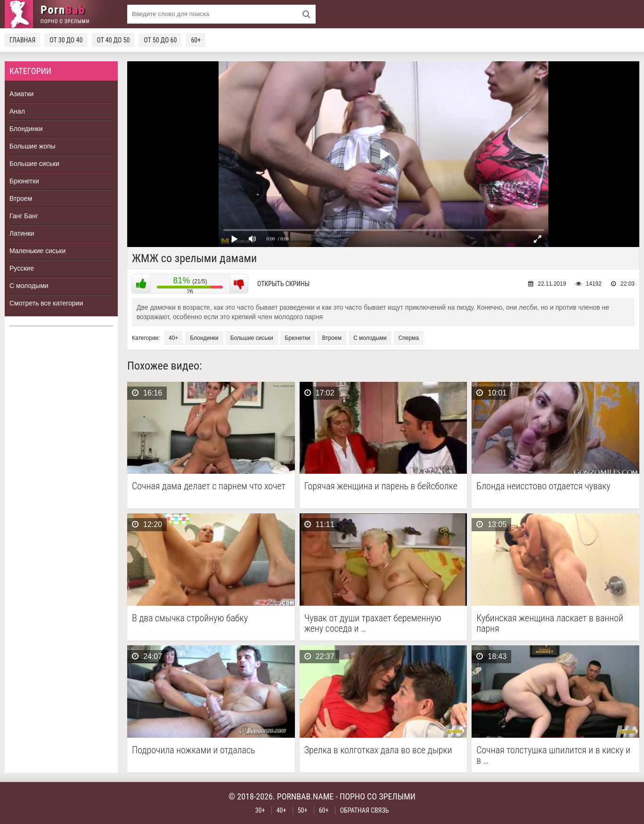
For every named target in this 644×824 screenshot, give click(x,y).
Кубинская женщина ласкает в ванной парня (550, 623)
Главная (22, 40)
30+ (260, 810)
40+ (173, 338)
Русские (22, 268)
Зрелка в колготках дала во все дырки (378, 750)
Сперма (409, 338)
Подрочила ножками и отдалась (193, 750)
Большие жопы (33, 146)
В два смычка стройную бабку (190, 618)
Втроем (21, 198)
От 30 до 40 (66, 40)
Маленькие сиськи (37, 251)
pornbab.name (306, 796)
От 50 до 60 (160, 40)
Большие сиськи (34, 164)
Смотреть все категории (46, 303)
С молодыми (29, 286)
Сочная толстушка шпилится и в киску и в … (553, 755)
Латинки (22, 233)
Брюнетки (24, 181)
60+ (196, 40)
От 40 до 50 (113, 40)
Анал (17, 111)
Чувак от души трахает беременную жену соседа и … (373, 623)
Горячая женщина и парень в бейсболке (381, 486)
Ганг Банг (24, 216)
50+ (303, 810)
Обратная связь (365, 810)
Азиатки (21, 94)
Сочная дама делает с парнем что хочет (209, 486)
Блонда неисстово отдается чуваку (543, 486)
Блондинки (26, 129)
